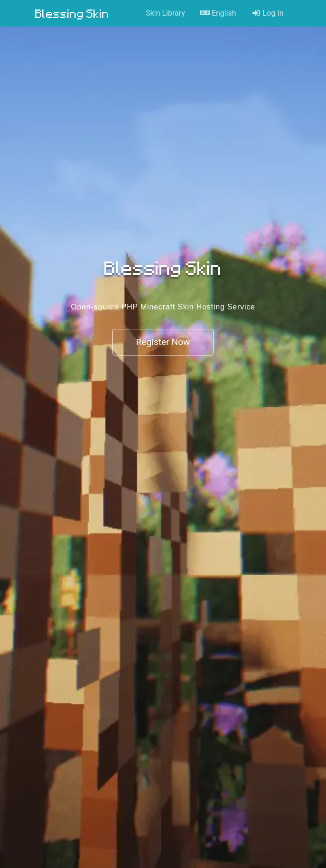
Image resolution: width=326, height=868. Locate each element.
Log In (268, 13)
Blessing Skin (72, 13)
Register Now (163, 342)
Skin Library (165, 13)
